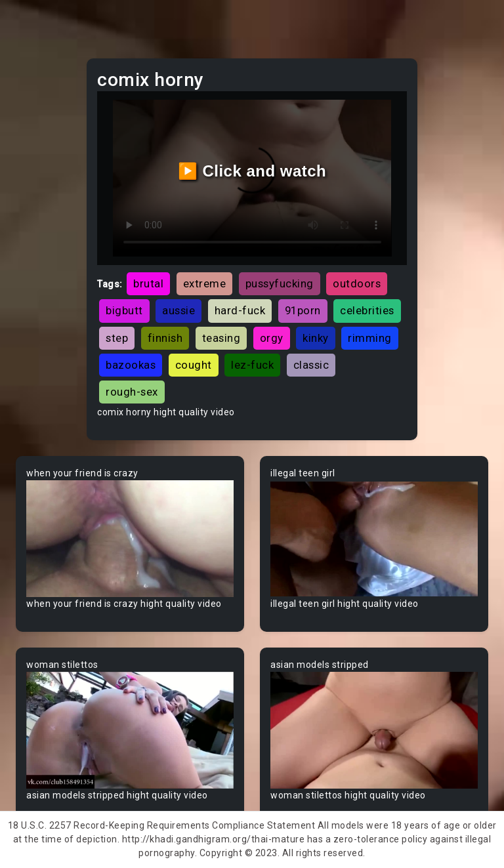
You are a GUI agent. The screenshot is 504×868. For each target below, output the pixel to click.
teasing (221, 338)
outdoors (357, 283)
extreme (205, 283)
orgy (272, 338)
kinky (316, 338)
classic (311, 365)
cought (194, 365)
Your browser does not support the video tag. (130, 539)
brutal (148, 283)
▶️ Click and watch (252, 171)
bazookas (131, 365)
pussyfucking (280, 283)
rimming (370, 338)
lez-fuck (252, 365)
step (117, 338)
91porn (303, 310)
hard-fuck (240, 310)
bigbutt (124, 310)
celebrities (367, 310)
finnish (165, 338)
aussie (178, 310)
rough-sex (132, 392)
